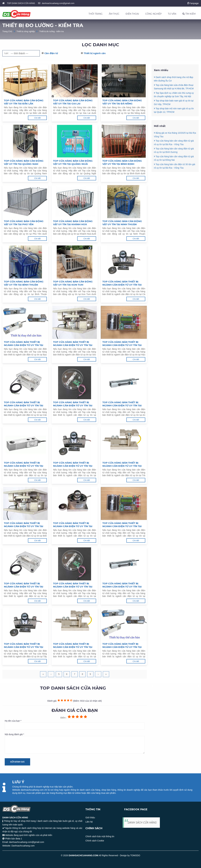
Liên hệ (89, 822)
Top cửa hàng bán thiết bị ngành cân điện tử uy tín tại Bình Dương (122, 585)
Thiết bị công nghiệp (26, 31)
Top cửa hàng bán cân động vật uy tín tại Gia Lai (73, 102)
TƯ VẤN (172, 14)
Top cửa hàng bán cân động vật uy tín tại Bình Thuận (24, 283)
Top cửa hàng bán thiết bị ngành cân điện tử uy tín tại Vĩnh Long (73, 464)
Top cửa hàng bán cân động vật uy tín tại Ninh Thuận (122, 223)
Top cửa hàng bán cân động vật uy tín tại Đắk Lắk (24, 102)
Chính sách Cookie (95, 841)
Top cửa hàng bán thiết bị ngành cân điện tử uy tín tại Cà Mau (122, 283)
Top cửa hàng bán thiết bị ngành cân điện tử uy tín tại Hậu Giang (122, 344)
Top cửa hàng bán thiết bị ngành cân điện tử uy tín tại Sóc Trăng (73, 344)
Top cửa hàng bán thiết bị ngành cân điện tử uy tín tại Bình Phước (73, 645)
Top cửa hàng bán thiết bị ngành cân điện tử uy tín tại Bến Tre (24, 525)
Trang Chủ (7, 31)
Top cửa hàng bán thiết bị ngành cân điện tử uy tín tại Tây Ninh (24, 645)
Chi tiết (37, 118)
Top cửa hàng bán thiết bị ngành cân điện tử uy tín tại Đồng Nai (73, 585)
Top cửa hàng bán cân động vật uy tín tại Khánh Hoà (73, 223)
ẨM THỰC (114, 14)
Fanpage (193, 3)
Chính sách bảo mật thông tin (100, 836)
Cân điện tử (51, 53)
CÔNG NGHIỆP (153, 14)
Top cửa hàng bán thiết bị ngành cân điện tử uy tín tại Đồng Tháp (24, 464)
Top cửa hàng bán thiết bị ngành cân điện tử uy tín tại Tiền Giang (73, 525)
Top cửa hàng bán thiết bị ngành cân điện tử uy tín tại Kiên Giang (73, 404)
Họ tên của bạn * (75, 725)
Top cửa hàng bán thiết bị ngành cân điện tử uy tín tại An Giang (122, 404)
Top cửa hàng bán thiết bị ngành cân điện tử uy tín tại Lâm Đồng (122, 645)
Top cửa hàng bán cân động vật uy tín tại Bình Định (122, 162)
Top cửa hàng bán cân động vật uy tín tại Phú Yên (24, 223)
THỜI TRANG (96, 14)
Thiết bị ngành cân (95, 53)
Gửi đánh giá (17, 762)
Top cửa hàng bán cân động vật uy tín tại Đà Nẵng (122, 102)
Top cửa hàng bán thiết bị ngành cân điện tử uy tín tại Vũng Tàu (24, 585)
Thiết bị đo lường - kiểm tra (51, 31)
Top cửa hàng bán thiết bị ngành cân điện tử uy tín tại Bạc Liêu (24, 344)
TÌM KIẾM (189, 14)
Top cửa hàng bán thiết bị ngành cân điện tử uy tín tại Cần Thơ (24, 404)
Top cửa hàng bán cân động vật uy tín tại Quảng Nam (24, 162)
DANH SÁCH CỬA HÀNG (142, 822)
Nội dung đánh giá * (75, 743)
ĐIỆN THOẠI (132, 14)
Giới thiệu (90, 818)
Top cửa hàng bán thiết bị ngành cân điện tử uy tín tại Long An (122, 525)
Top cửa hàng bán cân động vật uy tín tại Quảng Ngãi (73, 162)
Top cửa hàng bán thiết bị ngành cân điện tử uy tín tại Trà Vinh (122, 464)
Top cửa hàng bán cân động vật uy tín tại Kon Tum (73, 283)
